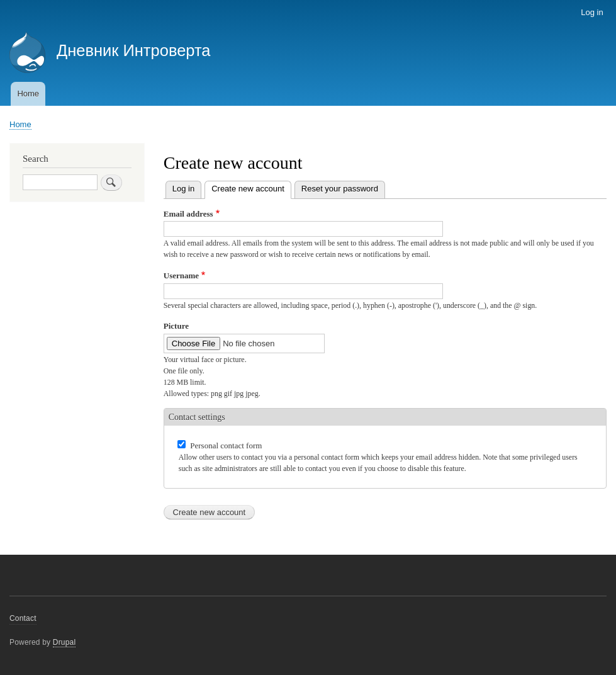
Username (181, 275)
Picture (176, 326)
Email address (188, 214)
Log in (592, 12)
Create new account (251, 187)
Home (28, 94)
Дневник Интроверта (134, 50)
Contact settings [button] (197, 417)
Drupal (64, 642)
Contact (23, 618)
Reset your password (340, 189)
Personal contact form (226, 445)
